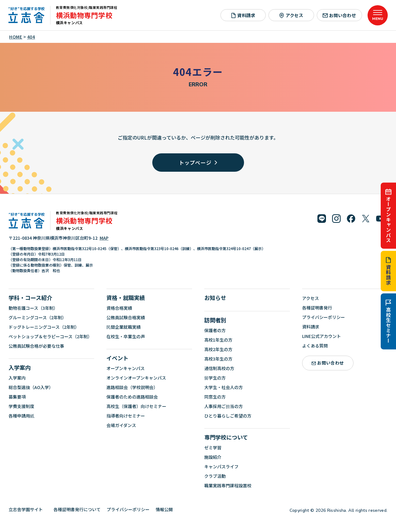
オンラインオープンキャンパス (136, 378)
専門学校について (226, 437)
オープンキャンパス (388, 216)
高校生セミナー (388, 322)
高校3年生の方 (218, 359)
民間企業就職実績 (124, 327)
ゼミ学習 (213, 448)
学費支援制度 (21, 406)
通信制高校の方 (219, 368)
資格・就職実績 (126, 298)
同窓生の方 (215, 397)
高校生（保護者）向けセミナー (136, 406)
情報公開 (167, 509)
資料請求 (388, 271)
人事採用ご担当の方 (224, 406)
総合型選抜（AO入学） (31, 387)
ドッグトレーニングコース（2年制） (44, 327)
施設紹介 (213, 457)
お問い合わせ (339, 15)
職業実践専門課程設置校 (228, 485)
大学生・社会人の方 (224, 387)
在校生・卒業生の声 (126, 336)
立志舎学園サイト (28, 509)
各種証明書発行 (317, 308)
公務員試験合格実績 (126, 317)
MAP (104, 238)
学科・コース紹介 (30, 298)
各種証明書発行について (77, 509)
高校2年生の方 (218, 349)
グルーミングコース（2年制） (37, 317)
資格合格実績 (119, 308)
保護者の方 (215, 330)
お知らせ (215, 298)
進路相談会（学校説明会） (132, 387)
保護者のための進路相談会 (132, 397)
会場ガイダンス (121, 425)
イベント (117, 358)
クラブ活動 (215, 476)
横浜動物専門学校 (84, 15)
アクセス (291, 15)
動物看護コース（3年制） (33, 308)
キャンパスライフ (221, 466)
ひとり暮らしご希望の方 (228, 416)
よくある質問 (315, 346)
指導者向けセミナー (126, 416)
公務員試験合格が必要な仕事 (36, 346)
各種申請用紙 (21, 416)
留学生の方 (215, 378)
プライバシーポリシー (324, 317)
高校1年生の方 (218, 340)
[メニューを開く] (378, 15)
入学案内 (20, 367)
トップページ (198, 162)
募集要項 (17, 397)
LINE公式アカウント (322, 336)
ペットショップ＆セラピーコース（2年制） (50, 336)
